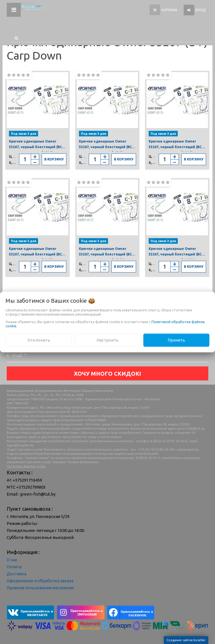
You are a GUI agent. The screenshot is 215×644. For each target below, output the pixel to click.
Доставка (17, 574)
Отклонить (39, 340)
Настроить (107, 340)
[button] (13, 100)
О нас (12, 560)
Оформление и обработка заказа (40, 581)
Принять (176, 340)
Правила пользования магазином (40, 588)
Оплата (14, 567)
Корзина (169, 10)
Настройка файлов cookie (26, 466)
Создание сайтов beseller (186, 640)
